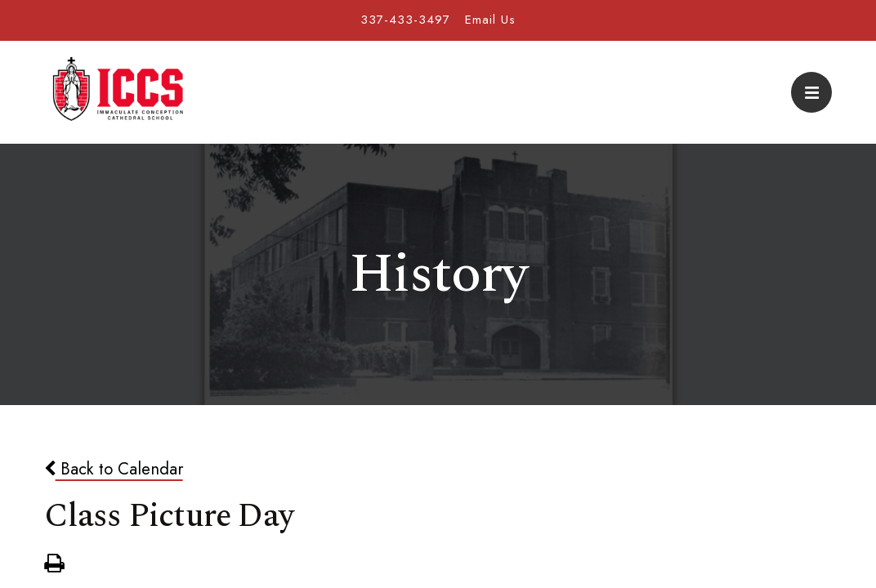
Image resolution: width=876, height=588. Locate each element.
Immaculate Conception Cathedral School (118, 92)
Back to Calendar (114, 469)
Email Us (490, 20)
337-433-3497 (405, 20)
